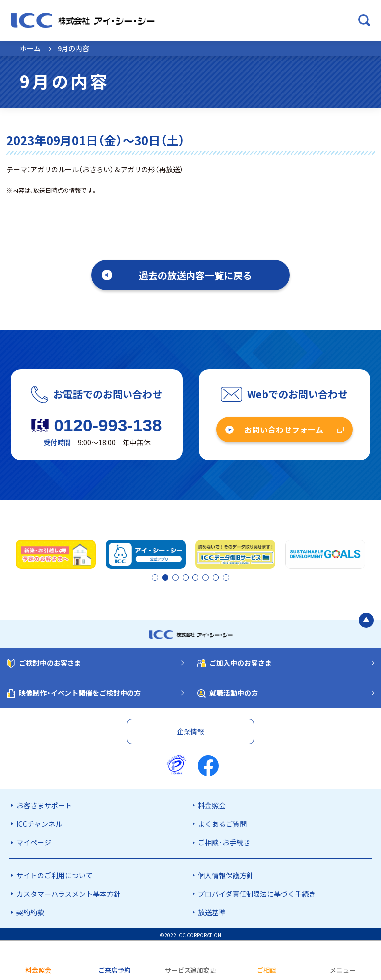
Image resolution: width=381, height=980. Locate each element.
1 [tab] (156, 577)
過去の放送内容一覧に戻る (195, 275)
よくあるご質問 (222, 822)
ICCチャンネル (39, 822)
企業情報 (190, 730)
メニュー (343, 970)
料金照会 (212, 804)
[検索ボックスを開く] (364, 20)
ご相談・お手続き (224, 841)
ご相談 (267, 970)
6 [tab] (208, 577)
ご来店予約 (114, 970)
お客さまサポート (44, 804)
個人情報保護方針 (226, 874)
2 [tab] (164, 577)
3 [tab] (183, 577)
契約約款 (30, 911)
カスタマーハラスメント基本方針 (68, 892)
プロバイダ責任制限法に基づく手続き (257, 892)
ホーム (30, 48)
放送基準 (212, 911)
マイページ (34, 841)
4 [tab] (191, 577)
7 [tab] (217, 577)
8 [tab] (225, 577)
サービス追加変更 (190, 970)
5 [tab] (200, 577)
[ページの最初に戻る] (366, 618)
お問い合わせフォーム (284, 429)
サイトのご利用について (55, 874)
